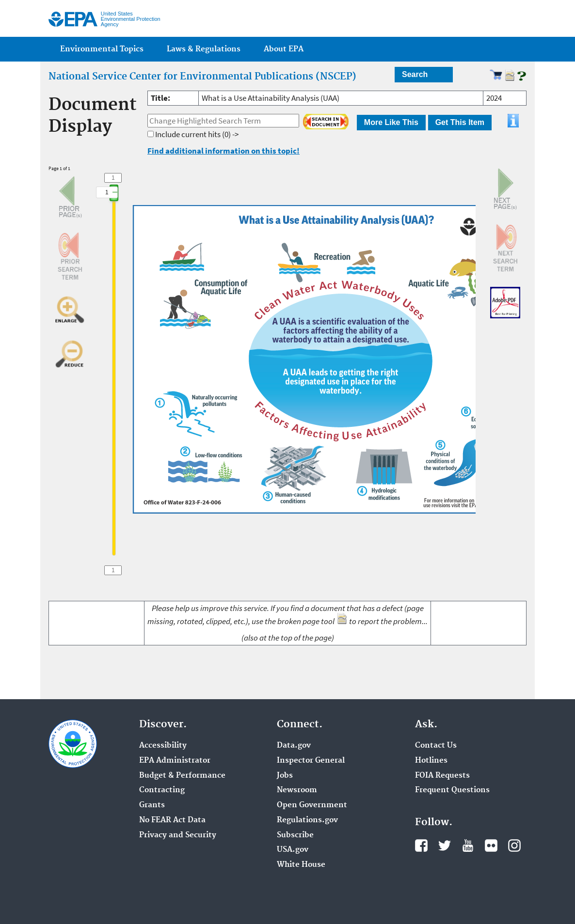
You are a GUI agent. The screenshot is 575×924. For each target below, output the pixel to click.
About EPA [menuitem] (284, 49)
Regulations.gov (307, 820)
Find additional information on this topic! (224, 151)
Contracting (162, 790)
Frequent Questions (452, 790)
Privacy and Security (178, 835)
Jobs (285, 776)
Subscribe (295, 835)
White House (301, 865)
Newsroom (297, 790)
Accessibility (163, 746)
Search (415, 74)
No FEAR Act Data (172, 820)
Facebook (421, 846)
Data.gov (294, 746)
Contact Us (436, 746)
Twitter (445, 846)
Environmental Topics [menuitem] (102, 49)
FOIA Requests (442, 776)
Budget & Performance (182, 776)
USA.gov (293, 850)
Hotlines (431, 761)
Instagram (514, 846)
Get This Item (460, 122)
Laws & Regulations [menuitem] (204, 49)
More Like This (391, 122)
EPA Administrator (175, 761)
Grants (152, 805)
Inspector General (311, 761)
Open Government (312, 805)
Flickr (491, 846)
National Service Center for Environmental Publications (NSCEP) (202, 77)
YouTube (468, 846)
